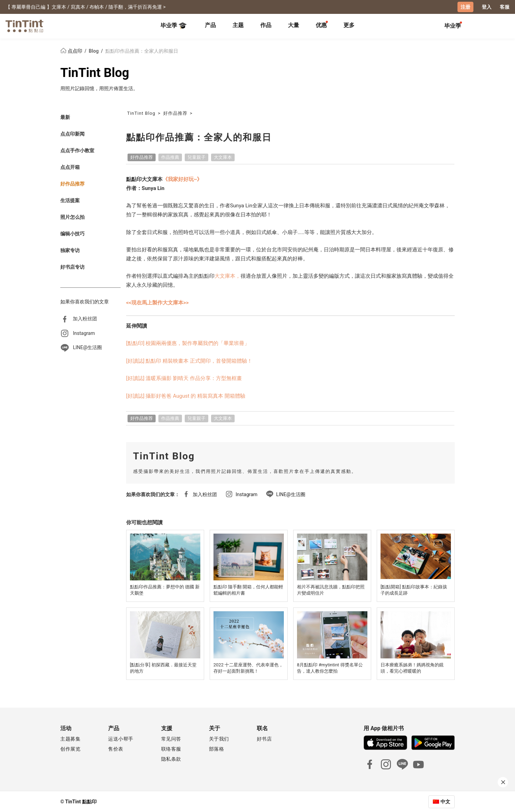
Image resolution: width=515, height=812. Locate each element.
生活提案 (70, 200)
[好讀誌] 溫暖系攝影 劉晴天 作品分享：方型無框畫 (184, 378)
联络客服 (171, 749)
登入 (487, 7)
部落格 (217, 749)
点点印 (72, 51)
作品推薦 (170, 157)
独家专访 (70, 250)
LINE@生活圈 (87, 347)
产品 (210, 25)
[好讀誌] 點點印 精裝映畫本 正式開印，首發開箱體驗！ (189, 361)
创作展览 (70, 749)
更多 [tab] (349, 25)
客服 (505, 7)
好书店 (264, 738)
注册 (465, 7)
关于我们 (219, 738)
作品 (266, 25)
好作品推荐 (72, 183)
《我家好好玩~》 (182, 179)
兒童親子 (197, 157)
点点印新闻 (72, 133)
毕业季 (174, 26)
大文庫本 (223, 157)
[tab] (210, 26)
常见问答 (171, 738)
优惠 (321, 25)
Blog (94, 51)
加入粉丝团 (85, 318)
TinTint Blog (95, 72)
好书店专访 (72, 267)
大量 (294, 25)
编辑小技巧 (72, 233)
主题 (238, 25)
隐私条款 (171, 759)
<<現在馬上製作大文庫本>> (158, 302)
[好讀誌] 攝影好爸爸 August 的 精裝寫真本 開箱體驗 (186, 396)
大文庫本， (228, 276)
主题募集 (70, 738)
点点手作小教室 (77, 150)
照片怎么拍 (72, 217)
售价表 (116, 749)
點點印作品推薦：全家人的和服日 (142, 51)
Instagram (84, 333)
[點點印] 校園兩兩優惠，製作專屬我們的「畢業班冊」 (188, 343)
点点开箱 (70, 167)
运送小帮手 (121, 738)
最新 (65, 117)
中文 (445, 801)
